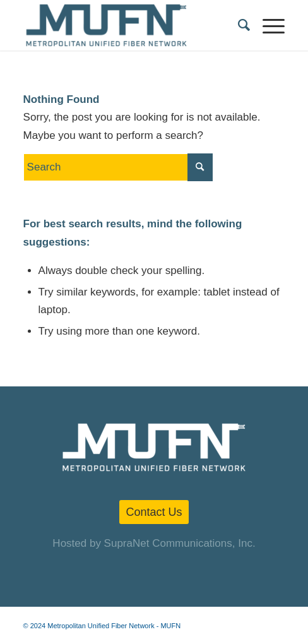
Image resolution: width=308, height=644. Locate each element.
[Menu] (267, 25)
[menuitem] (238, 25)
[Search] (238, 25)
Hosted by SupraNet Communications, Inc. (154, 543)
